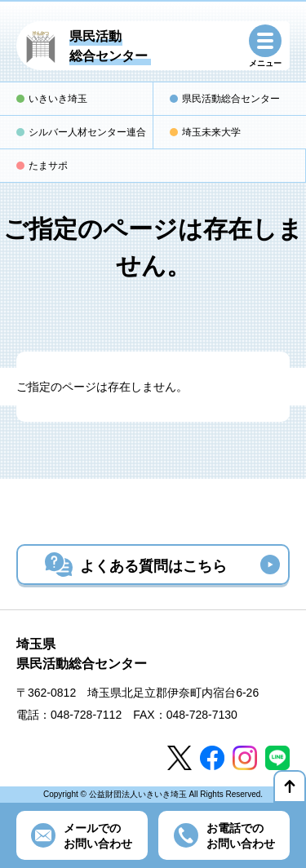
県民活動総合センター (231, 99)
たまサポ (48, 166)
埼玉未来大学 (211, 132)
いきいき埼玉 (58, 99)
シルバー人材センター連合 (87, 132)
